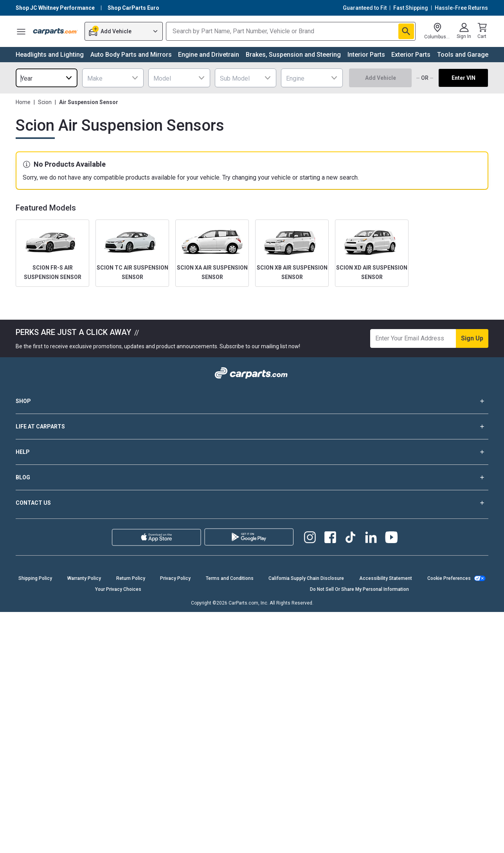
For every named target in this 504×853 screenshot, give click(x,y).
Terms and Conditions (230, 578)
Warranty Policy (84, 578)
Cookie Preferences (449, 578)
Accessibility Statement (386, 578)
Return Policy (131, 578)
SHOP (252, 401)
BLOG (252, 477)
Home (23, 102)
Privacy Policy (175, 578)
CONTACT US (252, 503)
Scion (45, 102)
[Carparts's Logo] (56, 31)
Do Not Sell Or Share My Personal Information (359, 589)
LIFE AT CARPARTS (252, 426)
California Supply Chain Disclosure (306, 578)
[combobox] (47, 78)
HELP (252, 452)
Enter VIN (463, 78)
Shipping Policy (35, 578)
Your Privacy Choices (118, 589)
